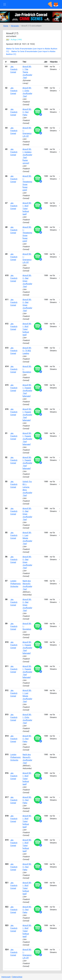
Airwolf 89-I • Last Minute (27, 538)
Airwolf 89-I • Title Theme (27, 72)
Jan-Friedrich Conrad (14, 69)
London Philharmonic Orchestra (15, 584)
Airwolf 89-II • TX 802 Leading (27, 351)
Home (6, 26)
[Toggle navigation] (5, 4)
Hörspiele (15, 26)
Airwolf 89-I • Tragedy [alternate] (27, 391)
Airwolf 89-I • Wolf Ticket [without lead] (27, 209)
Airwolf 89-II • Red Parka (27, 112)
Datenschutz (17, 977)
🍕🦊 (53, 4)
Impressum (6, 977)
